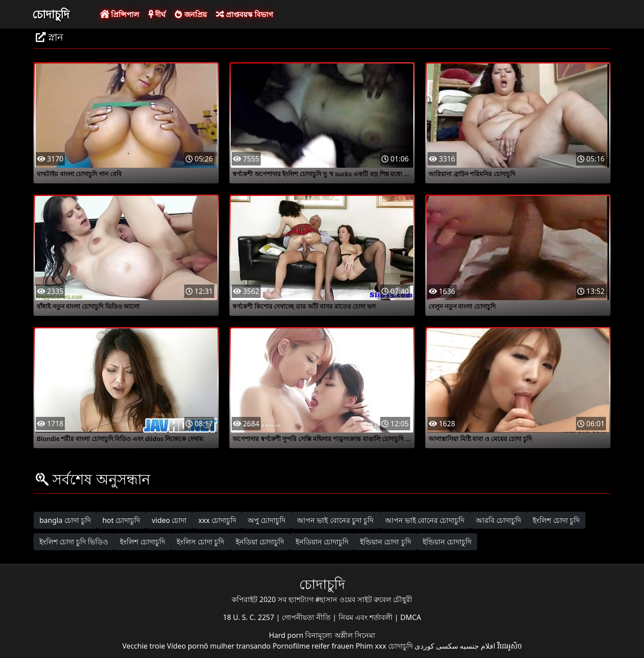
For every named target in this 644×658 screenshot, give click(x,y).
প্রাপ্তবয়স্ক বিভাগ (244, 14)
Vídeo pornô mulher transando (219, 646)
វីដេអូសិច (510, 646)
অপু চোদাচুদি (267, 520)
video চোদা (169, 520)
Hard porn (287, 635)
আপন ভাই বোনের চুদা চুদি (335, 520)
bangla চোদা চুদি (65, 520)
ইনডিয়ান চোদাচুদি (322, 542)
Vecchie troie (144, 646)
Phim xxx (371, 646)
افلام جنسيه (477, 646)
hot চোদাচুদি (121, 520)
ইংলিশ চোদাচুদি (142, 542)
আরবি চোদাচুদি (498, 520)
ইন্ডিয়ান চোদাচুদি (447, 542)
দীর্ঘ (157, 14)
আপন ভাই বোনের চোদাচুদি (425, 520)
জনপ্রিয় (191, 14)
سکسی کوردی (436, 646)
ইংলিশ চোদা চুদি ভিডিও (74, 542)
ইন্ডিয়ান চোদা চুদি (385, 542)
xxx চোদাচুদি (217, 520)
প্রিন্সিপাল (120, 14)
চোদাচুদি (51, 14)
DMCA (411, 617)
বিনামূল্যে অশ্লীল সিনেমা (340, 635)
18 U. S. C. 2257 (249, 617)
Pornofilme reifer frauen (313, 646)
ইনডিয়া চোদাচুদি (260, 542)
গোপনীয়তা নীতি (307, 617)
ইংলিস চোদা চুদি (200, 542)
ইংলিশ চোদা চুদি (556, 520)
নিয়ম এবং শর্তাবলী (366, 617)
